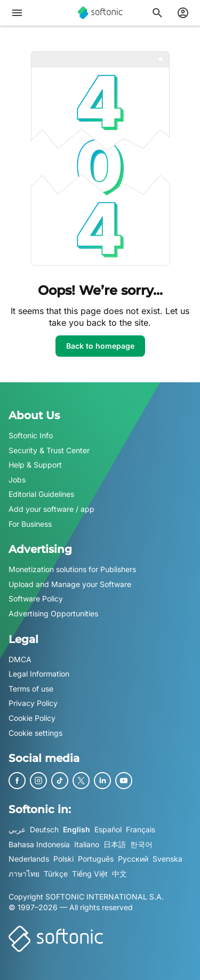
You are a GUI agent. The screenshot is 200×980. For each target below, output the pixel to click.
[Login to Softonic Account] (183, 13)
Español (108, 829)
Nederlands (29, 859)
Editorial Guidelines (41, 494)
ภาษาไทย (24, 873)
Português (96, 859)
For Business (30, 523)
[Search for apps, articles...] (157, 13)
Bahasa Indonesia (39, 844)
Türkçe (56, 873)
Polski (63, 859)
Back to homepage (100, 346)
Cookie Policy (32, 717)
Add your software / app (51, 509)
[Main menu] (17, 13)
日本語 (115, 844)
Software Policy (36, 599)
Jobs (17, 479)
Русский (133, 859)
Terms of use (31, 688)
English (77, 829)
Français (141, 829)
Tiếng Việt (90, 873)
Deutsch (44, 829)
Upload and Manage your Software (70, 584)
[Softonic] (100, 13)
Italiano (87, 844)
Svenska (167, 859)
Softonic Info (31, 435)
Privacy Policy (33, 703)
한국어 (141, 844)
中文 (119, 873)
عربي (17, 829)
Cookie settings (35, 732)
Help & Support (35, 465)
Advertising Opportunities (53, 613)
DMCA (20, 659)
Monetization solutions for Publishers (72, 569)
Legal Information (39, 674)
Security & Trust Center (49, 450)
